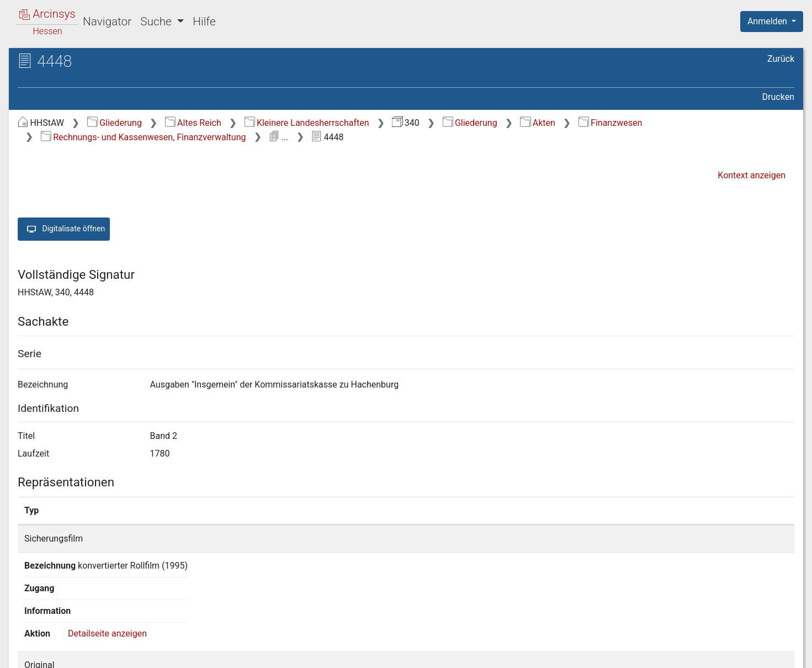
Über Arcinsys (527, 653)
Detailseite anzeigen (691, 539)
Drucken (778, 97)
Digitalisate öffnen (64, 229)
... (278, 137)
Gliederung (115, 123)
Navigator (107, 22)
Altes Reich (193, 123)
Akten (537, 123)
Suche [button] (157, 22)
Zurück (781, 59)
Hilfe (204, 22)
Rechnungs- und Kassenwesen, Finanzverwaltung (144, 137)
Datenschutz (609, 653)
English (25, 645)
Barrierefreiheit (694, 653)
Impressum (775, 653)
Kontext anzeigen (752, 175)
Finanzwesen (611, 123)
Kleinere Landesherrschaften (307, 123)
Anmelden (768, 21)
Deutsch (67, 645)
